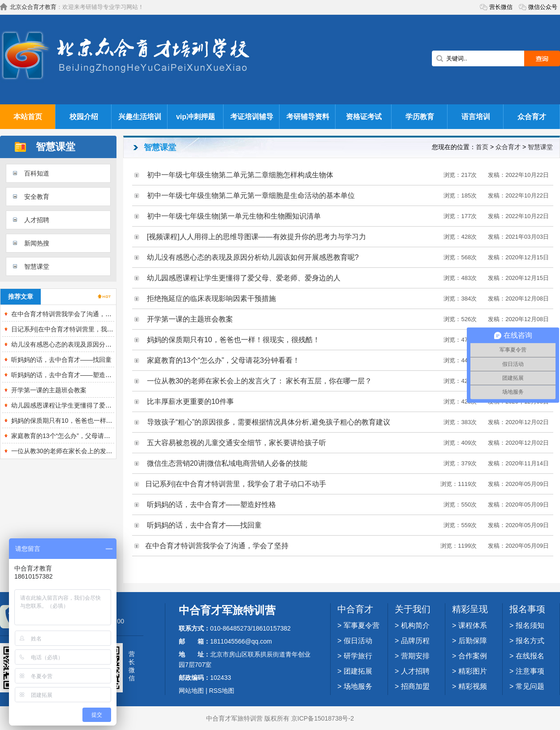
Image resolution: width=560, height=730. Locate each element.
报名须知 (530, 625)
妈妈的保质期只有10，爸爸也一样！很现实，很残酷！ (87, 421)
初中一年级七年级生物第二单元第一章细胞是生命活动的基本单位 (251, 195)
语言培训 (476, 117)
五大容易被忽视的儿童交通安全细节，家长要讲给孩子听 (237, 443)
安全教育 (37, 197)
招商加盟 (415, 686)
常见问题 (530, 686)
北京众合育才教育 (33, 7)
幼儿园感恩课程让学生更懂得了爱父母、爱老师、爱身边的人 (96, 405)
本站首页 (28, 117)
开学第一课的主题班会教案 (49, 390)
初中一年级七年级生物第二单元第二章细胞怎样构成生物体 (240, 175)
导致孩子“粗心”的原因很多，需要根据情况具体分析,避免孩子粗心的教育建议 (269, 422)
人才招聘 (37, 220)
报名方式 (530, 641)
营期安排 (415, 656)
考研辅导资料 (308, 117)
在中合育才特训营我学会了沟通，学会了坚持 (74, 314)
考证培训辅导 (252, 117)
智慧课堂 (37, 266)
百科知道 (37, 173)
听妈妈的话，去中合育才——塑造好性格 (68, 375)
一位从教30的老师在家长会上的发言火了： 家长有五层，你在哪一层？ (110, 451)
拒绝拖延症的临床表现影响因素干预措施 (211, 298)
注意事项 (530, 671)
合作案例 (473, 656)
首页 (482, 147)
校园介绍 (84, 117)
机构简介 (415, 625)
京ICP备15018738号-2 (323, 718)
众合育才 (532, 117)
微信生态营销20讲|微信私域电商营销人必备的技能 (227, 463)
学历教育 (420, 117)
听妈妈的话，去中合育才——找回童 (61, 360)
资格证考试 (364, 117)
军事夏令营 (362, 625)
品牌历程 (415, 641)
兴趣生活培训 (140, 117)
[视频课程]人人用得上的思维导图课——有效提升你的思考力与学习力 (256, 237)
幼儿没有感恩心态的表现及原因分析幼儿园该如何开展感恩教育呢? (104, 344)
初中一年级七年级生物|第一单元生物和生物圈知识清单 (234, 216)
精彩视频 (473, 686)
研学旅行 (358, 656)
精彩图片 (473, 671)
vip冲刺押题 (196, 117)
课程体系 (473, 625)
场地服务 (358, 686)
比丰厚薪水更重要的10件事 (190, 401)
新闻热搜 (37, 243)
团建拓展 (358, 671)
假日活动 (358, 641)
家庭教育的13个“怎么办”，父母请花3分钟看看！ (78, 436)
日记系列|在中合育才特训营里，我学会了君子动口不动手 (90, 329)
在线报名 (530, 656)
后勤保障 (473, 641)
